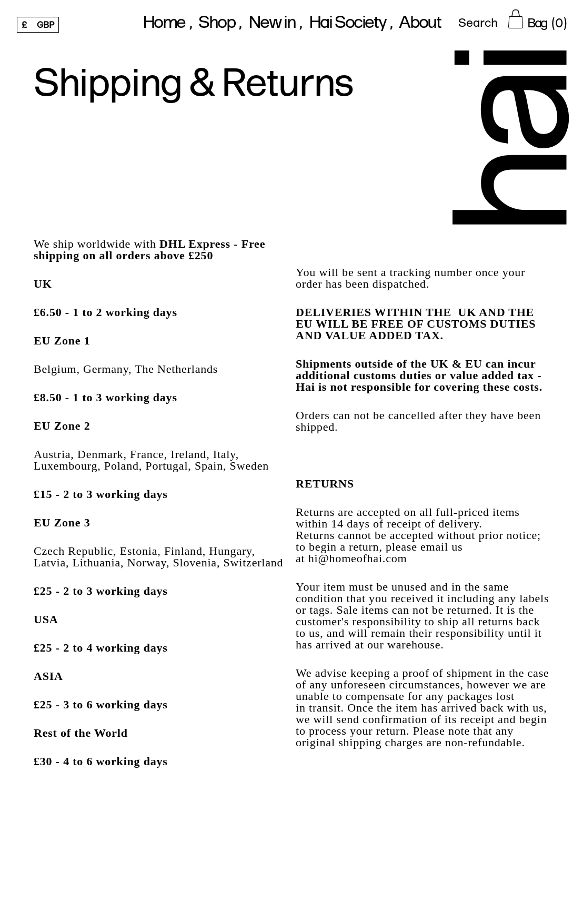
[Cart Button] (537, 19)
